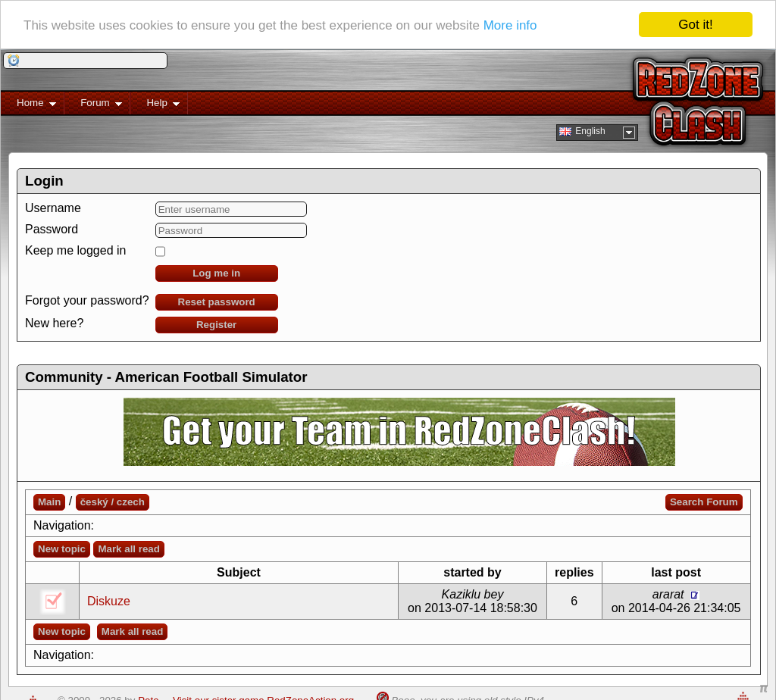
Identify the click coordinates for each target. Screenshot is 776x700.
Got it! (695, 25)
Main (49, 502)
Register (216, 325)
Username (53, 208)
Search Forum (704, 502)
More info (510, 25)
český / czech (113, 502)
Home (28, 106)
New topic (62, 549)
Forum (93, 106)
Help (155, 106)
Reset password (217, 302)
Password (52, 229)
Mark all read (129, 549)
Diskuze (109, 601)
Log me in (216, 273)
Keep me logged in (75, 250)
